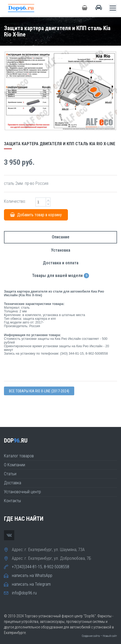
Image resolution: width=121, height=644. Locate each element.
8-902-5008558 (57, 567)
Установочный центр (22, 492)
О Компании (15, 465)
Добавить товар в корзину (36, 215)
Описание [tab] (61, 237)
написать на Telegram (31, 584)
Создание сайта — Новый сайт (99, 636)
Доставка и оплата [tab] (61, 263)
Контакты (12, 501)
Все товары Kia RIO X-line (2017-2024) (39, 391)
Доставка (13, 483)
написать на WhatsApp (32, 575)
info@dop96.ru (24, 593)
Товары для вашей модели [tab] (60, 276)
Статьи (10, 474)
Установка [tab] (61, 250)
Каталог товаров (19, 456)
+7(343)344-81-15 (27, 567)
